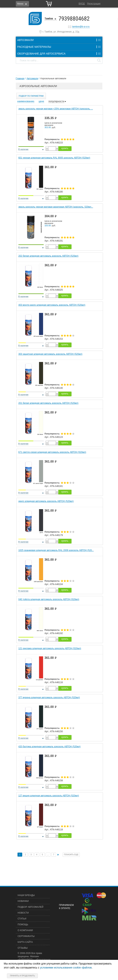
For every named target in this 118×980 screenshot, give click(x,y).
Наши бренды (26, 895)
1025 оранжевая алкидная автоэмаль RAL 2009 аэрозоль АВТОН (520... (56, 550)
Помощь (23, 925)
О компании (25, 930)
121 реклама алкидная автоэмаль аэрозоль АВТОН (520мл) (50, 648)
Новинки (23, 901)
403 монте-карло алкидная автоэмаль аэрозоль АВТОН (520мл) (52, 305)
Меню (20, 4)
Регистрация (94, 4)
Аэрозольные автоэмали (53, 79)
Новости (23, 913)
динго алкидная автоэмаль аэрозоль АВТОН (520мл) (46, 501)
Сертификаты (26, 936)
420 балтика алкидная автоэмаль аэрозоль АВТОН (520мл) (50, 747)
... (48, 855)
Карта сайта (25, 942)
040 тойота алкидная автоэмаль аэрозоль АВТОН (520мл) (49, 599)
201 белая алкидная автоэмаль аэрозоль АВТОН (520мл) (48, 403)
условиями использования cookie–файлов (66, 968)
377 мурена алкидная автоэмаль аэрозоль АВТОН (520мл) (49, 697)
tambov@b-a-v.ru (81, 27)
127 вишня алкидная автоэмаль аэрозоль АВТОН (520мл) (49, 796)
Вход (82, 4)
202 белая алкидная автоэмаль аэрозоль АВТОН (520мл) (48, 256)
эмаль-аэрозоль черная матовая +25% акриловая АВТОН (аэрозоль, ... (56, 109)
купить (65, 148)
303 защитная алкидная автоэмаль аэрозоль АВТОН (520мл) (50, 354)
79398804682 (74, 19)
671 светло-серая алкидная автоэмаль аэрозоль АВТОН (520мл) (52, 452)
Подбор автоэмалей (31, 907)
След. (58, 855)
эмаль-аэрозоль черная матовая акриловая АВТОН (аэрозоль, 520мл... (56, 207)
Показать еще (71, 855)
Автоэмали (32, 79)
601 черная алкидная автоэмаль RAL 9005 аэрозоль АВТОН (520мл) (54, 158)
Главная (20, 79)
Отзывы (23, 948)
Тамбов (49, 18)
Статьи (22, 919)
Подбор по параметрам (31, 96)
